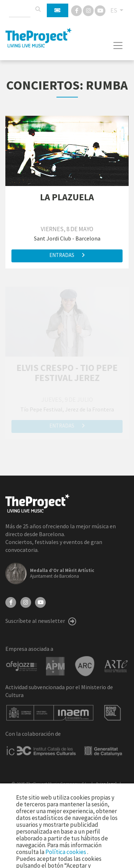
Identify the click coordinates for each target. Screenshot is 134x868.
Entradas (67, 255)
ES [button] (114, 10)
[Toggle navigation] (118, 46)
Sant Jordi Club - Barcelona (67, 238)
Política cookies (66, 852)
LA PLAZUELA (67, 197)
